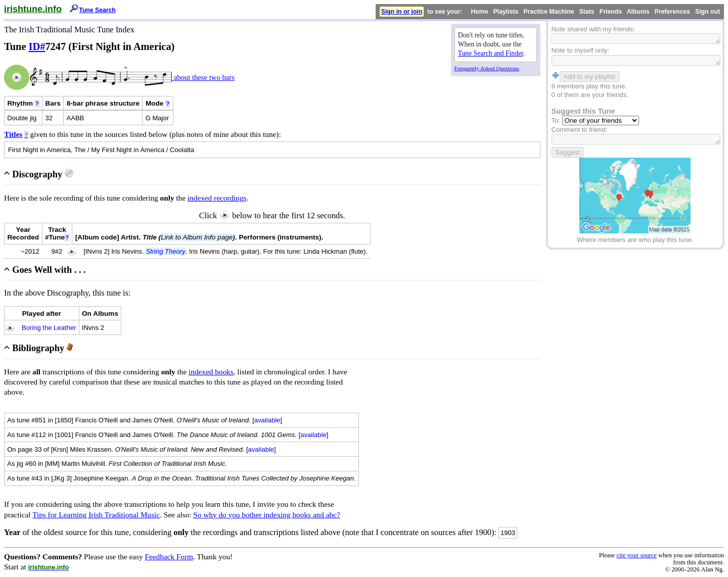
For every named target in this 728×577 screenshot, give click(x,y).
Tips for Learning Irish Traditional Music (96, 515)
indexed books (211, 372)
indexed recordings (217, 198)
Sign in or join (402, 12)
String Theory (165, 251)
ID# (37, 46)
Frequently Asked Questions (487, 68)
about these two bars (203, 77)
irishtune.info (33, 9)
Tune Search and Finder (491, 53)
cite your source (636, 555)
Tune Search (97, 10)
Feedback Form (169, 557)
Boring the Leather (49, 328)
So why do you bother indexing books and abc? (266, 515)
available (267, 420)
